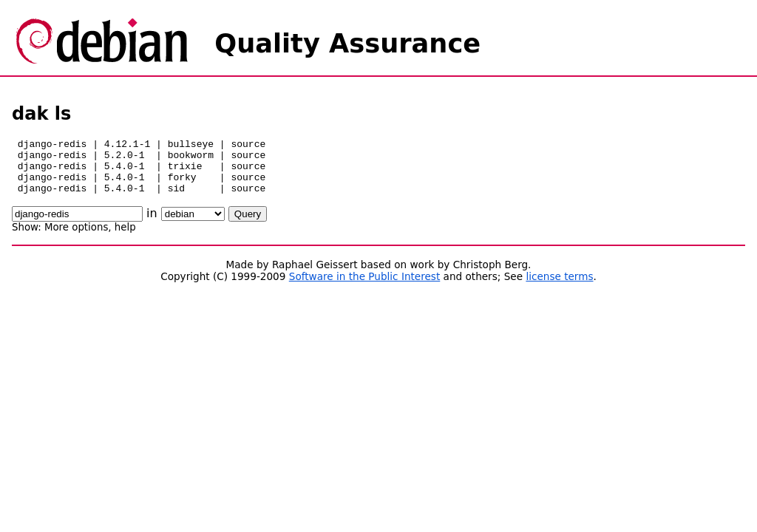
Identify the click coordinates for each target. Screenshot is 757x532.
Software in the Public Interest (365, 287)
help (125, 238)
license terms (559, 287)
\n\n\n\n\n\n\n (193, 225)
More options (76, 238)
